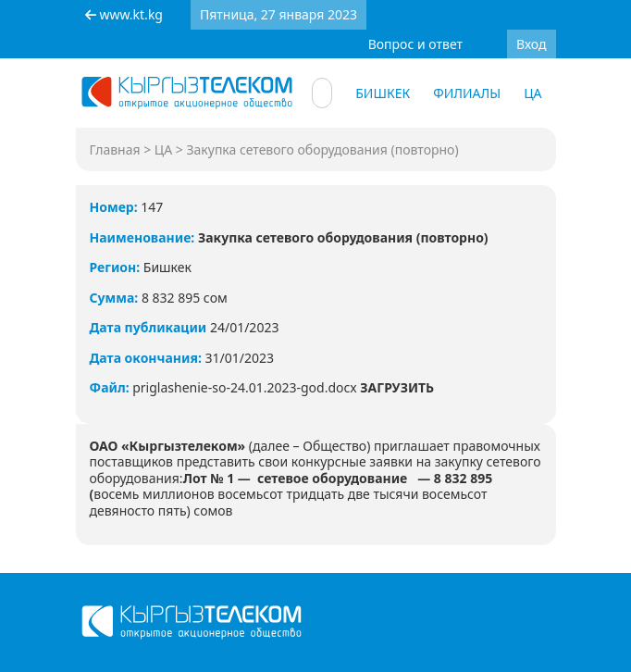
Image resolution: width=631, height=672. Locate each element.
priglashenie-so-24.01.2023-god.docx (283, 387)
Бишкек (383, 93)
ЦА (532, 93)
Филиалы (467, 93)
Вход (532, 44)
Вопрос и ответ (415, 44)
